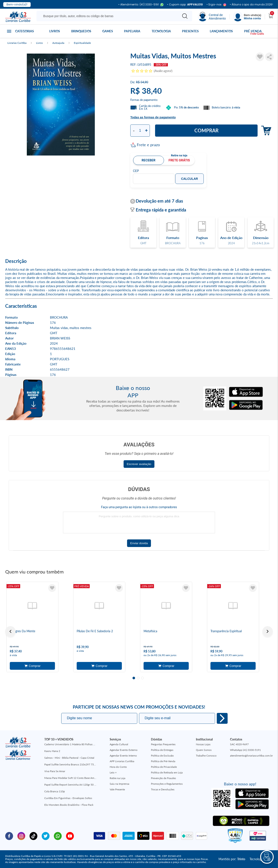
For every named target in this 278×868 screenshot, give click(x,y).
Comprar (206, 130)
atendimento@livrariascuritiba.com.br (251, 756)
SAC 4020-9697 (239, 744)
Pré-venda (253, 31)
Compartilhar (269, 57)
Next (268, 631)
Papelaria (132, 31)
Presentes (190, 31)
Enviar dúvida (139, 543)
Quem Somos (204, 750)
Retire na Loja (117, 778)
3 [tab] (142, 678)
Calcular (190, 179)
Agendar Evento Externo (124, 750)
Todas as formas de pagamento (153, 117)
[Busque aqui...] (108, 16)
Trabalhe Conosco (206, 756)
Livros (55, 31)
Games (108, 31)
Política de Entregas (162, 750)
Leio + (113, 772)
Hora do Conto (118, 767)
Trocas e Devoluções (163, 789)
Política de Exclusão (162, 756)
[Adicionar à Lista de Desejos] (260, 57)
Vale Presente (117, 789)
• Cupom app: (185, 5)
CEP (136, 171)
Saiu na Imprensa (119, 784)
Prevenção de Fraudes (163, 778)
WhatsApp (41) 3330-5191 (245, 750)
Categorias (25, 31)
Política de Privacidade (164, 767)
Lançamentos (221, 31)
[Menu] (247, 17)
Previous (10, 631)
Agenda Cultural (119, 744)
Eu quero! (222, 718)
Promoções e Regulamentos (167, 784)
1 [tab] (134, 678)
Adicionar (265, 131)
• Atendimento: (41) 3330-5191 (141, 5)
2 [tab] (138, 678)
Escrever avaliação (139, 464)
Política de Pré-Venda (163, 761)
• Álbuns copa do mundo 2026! (251, 5)
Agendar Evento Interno (123, 756)
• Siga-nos (216, 5)
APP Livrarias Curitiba (122, 761)
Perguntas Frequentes (163, 744)
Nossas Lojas (203, 744)
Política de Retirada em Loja (167, 772)
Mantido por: (232, 859)
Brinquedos (81, 31)
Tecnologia (161, 31)
